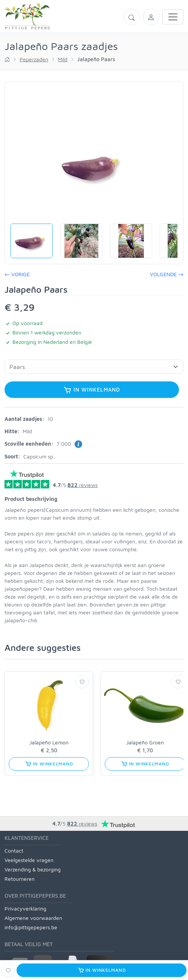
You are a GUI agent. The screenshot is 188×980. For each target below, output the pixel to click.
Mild (63, 59)
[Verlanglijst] (82, 682)
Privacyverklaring (25, 908)
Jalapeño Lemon (49, 742)
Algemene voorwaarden (33, 918)
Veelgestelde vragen (29, 860)
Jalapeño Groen (145, 742)
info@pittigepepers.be (31, 927)
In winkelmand (92, 390)
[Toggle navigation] (173, 17)
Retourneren (20, 879)
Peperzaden (34, 59)
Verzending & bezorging (33, 869)
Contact (14, 851)
